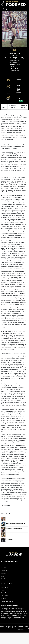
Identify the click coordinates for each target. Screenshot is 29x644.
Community (4, 571)
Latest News (4, 587)
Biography (4, 106)
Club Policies (4, 596)
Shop (2, 576)
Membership (4, 568)
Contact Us (4, 593)
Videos (3, 590)
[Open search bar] (3, 9)
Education (4, 579)
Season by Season (13, 106)
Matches (3, 565)
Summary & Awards (23, 106)
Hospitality (4, 573)
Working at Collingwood (7, 601)
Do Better (3, 598)
